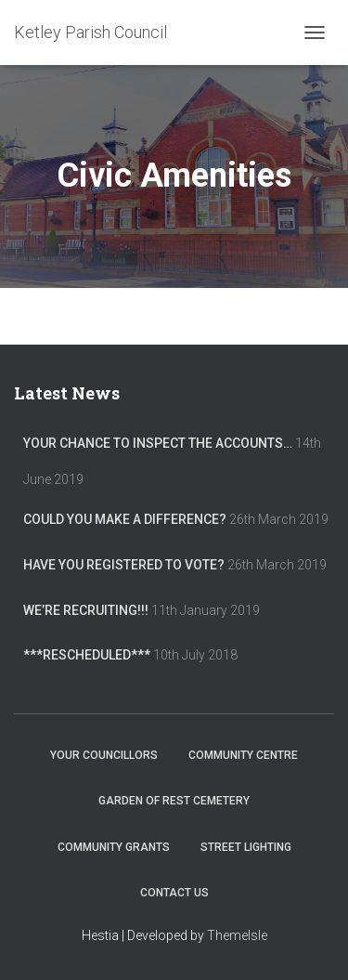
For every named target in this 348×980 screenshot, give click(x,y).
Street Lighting (246, 847)
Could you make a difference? (125, 519)
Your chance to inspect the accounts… (158, 443)
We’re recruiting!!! (86, 610)
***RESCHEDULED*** (87, 655)
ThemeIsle (237, 935)
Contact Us (174, 893)
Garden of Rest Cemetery (174, 801)
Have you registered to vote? (124, 565)
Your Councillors (104, 755)
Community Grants (114, 847)
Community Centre (243, 755)
